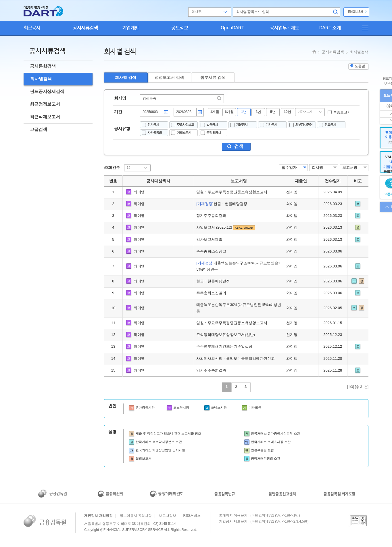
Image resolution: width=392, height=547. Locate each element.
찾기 (220, 99)
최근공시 (32, 28)
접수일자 (289, 168)
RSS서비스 (192, 516)
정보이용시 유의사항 (136, 516)
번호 (113, 181)
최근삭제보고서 (45, 117)
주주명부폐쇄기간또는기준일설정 (224, 346)
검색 (336, 12)
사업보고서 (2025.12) (215, 227)
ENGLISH (355, 12)
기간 (118, 112)
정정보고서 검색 (169, 77)
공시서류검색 (85, 28)
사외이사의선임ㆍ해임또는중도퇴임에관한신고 (236, 358)
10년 (287, 112)
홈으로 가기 (43, 11)
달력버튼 (166, 112)
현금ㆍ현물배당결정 (222, 204)
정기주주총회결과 (211, 216)
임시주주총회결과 (211, 370)
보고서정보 (168, 516)
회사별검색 (41, 79)
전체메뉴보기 (363, 28)
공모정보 (180, 28)
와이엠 (139, 192)
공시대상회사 (158, 181)
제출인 (301, 181)
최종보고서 (342, 112)
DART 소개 (330, 28)
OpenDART (232, 28)
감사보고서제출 (209, 239)
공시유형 (122, 129)
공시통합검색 (43, 66)
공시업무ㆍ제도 (285, 28)
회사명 (120, 98)
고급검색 (39, 129)
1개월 (215, 112)
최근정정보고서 (45, 104)
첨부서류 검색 (213, 77)
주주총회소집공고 (211, 251)
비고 (358, 181)
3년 (258, 112)
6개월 (229, 112)
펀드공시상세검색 (47, 91)
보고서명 (350, 168)
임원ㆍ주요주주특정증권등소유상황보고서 (232, 192)
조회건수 (112, 167)
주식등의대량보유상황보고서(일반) (226, 335)
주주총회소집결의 (211, 293)
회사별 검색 (126, 77)
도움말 (358, 66)
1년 (244, 112)
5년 (273, 112)
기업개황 (130, 28)
